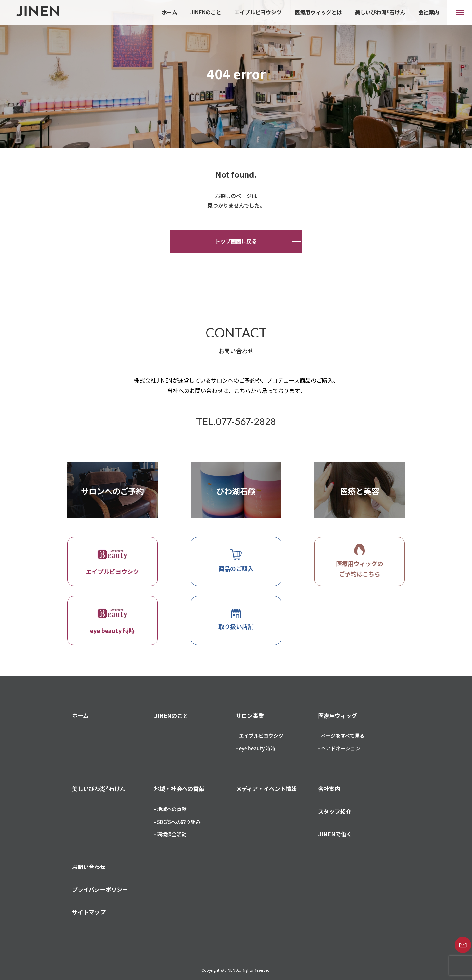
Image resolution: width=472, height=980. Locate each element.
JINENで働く (335, 834)
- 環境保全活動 (170, 834)
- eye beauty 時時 (256, 748)
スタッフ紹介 (335, 811)
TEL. (236, 421)
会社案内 (429, 12)
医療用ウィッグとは (318, 12)
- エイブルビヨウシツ (260, 735)
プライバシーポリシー (100, 889)
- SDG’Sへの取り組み (177, 822)
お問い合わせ (89, 867)
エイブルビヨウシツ (258, 12)
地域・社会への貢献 (179, 789)
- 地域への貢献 (170, 809)
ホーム (169, 12)
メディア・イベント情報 (266, 789)
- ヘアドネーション (339, 748)
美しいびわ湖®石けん (380, 12)
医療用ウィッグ (337, 715)
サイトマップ (89, 912)
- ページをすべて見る (341, 735)
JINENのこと (206, 12)
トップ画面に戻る (236, 241)
